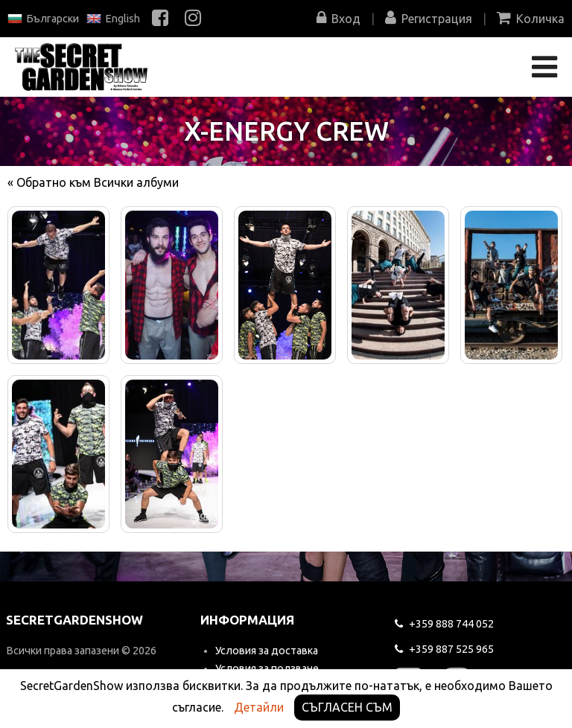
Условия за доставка (267, 651)
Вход (339, 19)
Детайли (259, 707)
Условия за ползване (267, 668)
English (113, 19)
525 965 (444, 649)
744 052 (444, 624)
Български (43, 19)
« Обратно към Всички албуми (93, 182)
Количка (531, 19)
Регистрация (429, 19)
